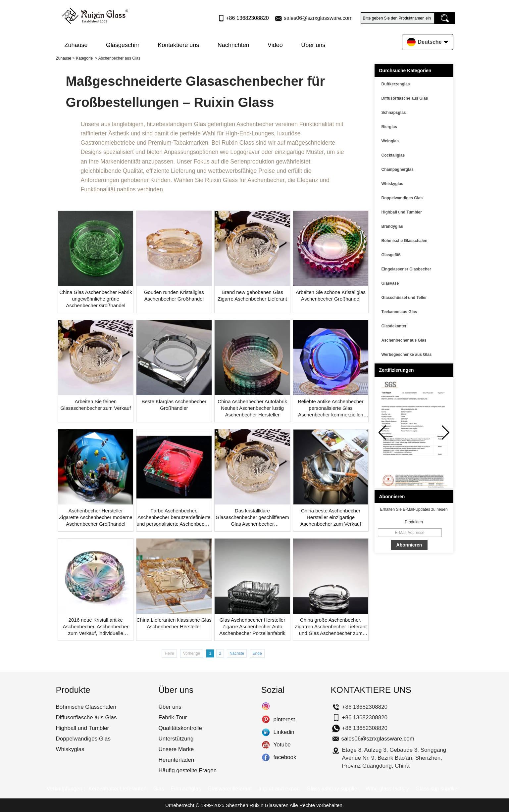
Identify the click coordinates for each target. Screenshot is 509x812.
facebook (266, 757)
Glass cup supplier (437, 789)
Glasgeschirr (123, 45)
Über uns (313, 45)
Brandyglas (392, 226)
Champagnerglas (398, 169)
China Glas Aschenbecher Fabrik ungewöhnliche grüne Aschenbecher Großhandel (96, 299)
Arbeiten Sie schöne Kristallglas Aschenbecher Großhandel (331, 295)
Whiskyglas (392, 184)
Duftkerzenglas (396, 84)
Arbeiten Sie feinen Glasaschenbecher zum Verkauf (96, 405)
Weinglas (390, 141)
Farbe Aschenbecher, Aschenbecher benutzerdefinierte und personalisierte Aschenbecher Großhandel (174, 518)
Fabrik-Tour (173, 717)
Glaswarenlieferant (230, 789)
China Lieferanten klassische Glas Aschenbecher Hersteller (174, 623)
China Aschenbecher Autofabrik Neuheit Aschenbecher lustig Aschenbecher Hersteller (252, 408)
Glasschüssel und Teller (404, 298)
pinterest (266, 720)
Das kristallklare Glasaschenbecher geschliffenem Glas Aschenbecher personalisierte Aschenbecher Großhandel (252, 518)
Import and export (279, 789)
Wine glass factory (387, 789)
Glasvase (390, 283)
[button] (446, 433)
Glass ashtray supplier (333, 789)
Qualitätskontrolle (180, 728)
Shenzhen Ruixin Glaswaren (257, 805)
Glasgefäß (391, 255)
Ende (257, 653)
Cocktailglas (393, 155)
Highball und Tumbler (402, 212)
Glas (158, 789)
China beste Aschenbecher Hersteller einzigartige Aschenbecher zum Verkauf (331, 517)
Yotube (266, 745)
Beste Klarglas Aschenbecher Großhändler (174, 405)
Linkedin (266, 732)
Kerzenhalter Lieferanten (117, 789)
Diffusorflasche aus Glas (405, 98)
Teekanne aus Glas (399, 312)
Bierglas (389, 127)
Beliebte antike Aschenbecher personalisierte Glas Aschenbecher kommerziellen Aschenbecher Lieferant (331, 408)
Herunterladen (177, 760)
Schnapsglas (394, 113)
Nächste (237, 653)
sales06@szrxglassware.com (318, 18)
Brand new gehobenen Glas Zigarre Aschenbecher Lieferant (252, 295)
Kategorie (84, 58)
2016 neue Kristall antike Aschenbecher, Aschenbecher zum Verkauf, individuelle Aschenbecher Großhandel (96, 627)
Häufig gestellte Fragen (188, 770)
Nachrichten (233, 45)
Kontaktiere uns (178, 45)
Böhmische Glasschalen (405, 241)
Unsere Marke (176, 749)
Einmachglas (186, 789)
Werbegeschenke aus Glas (407, 355)
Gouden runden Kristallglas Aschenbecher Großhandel (174, 295)
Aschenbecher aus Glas (404, 340)
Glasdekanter (394, 326)
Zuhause (76, 45)
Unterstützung (176, 739)
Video (275, 45)
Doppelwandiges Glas (402, 198)
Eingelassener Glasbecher (406, 269)
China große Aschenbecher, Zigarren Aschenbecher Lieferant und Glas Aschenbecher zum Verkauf (331, 627)
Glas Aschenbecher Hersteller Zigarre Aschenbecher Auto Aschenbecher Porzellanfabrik (252, 626)
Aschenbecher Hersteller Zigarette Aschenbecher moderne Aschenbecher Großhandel (96, 517)
